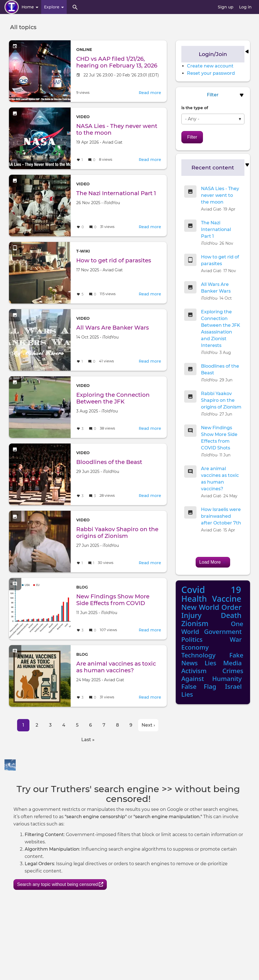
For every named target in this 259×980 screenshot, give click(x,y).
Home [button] (30, 7)
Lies (211, 663)
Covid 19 (211, 590)
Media (232, 663)
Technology (198, 655)
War (236, 639)
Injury (191, 615)
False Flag (199, 686)
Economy (195, 647)
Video (83, 117)
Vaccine (227, 599)
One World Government (212, 628)
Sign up (226, 7)
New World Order (211, 607)
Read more (150, 93)
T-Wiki (83, 251)
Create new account (210, 66)
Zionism (195, 623)
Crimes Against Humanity (212, 675)
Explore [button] (54, 7)
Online (84, 50)
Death (231, 615)
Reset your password (211, 73)
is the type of (195, 108)
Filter (192, 137)
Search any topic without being (60, 884)
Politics (192, 639)
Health (194, 599)
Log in (245, 7)
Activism (194, 671)
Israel (233, 686)
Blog (82, 587)
